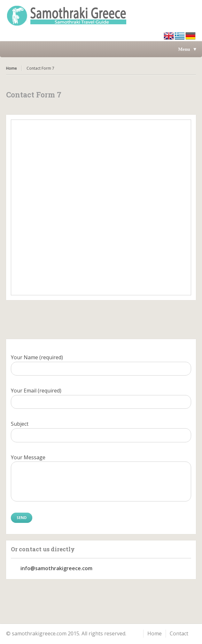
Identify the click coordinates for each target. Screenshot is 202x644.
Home (12, 68)
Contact (179, 633)
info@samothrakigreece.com (56, 568)
